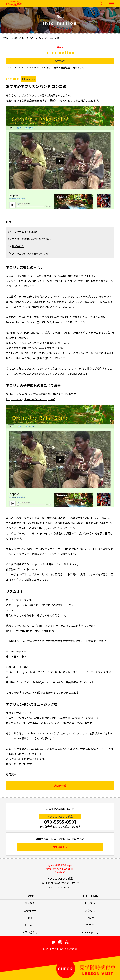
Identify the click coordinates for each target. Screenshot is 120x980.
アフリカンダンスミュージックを (30, 254)
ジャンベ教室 (54, 724)
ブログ (15, 38)
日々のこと (78, 68)
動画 (30, 918)
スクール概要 (90, 896)
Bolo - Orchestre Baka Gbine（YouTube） (31, 631)
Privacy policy (90, 932)
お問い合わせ (60, 847)
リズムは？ (18, 247)
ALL (9, 68)
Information (32, 68)
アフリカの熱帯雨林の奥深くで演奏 (31, 240)
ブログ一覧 (60, 786)
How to (19, 68)
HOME (5, 38)
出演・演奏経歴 (62, 68)
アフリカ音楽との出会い (25, 232)
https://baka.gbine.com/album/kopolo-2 (31, 400)
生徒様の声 (30, 910)
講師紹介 (30, 903)
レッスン (90, 903)
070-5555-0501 (60, 822)
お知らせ (46, 68)
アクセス (90, 910)
